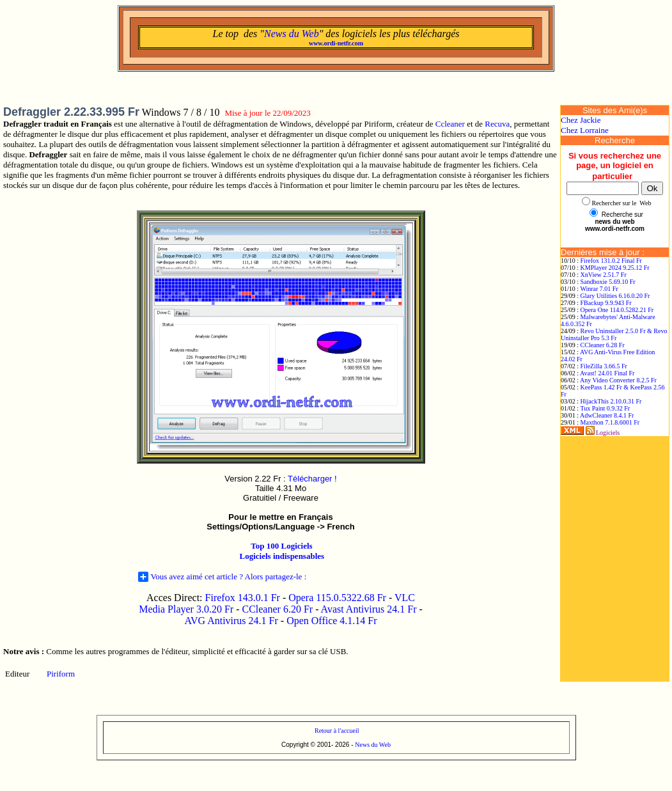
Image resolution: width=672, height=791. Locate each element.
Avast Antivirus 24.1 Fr (369, 609)
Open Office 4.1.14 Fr (332, 621)
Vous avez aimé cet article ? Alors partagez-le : (223, 577)
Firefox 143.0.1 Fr (243, 598)
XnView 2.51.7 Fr (604, 275)
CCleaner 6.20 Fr (278, 609)
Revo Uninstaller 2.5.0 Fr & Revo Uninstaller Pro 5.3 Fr (614, 334)
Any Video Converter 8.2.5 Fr (618, 380)
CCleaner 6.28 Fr (603, 345)
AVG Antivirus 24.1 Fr (231, 621)
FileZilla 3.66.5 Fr (604, 366)
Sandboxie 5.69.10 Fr (608, 282)
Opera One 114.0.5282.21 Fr (617, 310)
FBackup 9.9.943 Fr (606, 303)
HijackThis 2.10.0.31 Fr (611, 401)
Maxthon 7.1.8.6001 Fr (610, 422)
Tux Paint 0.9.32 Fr (605, 408)
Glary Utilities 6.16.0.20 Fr (615, 296)
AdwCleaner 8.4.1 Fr (607, 415)
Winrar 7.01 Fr (599, 289)
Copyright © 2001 (306, 745)
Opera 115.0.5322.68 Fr (337, 598)
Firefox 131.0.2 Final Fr (611, 261)
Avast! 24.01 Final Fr (607, 373)
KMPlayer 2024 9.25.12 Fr (615, 268)
